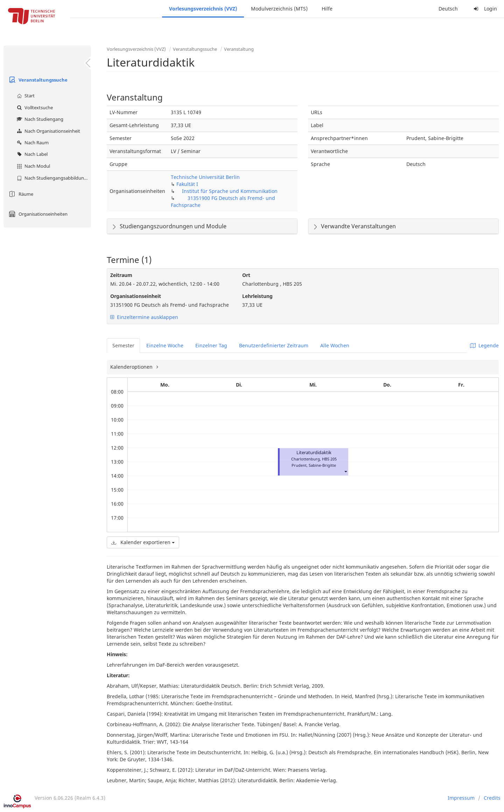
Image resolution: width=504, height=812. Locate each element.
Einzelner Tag (211, 345)
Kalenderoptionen (132, 367)
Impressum (461, 798)
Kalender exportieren (143, 542)
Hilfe (327, 9)
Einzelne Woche (165, 345)
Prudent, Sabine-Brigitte (314, 465)
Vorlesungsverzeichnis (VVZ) (203, 9)
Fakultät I (187, 184)
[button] (345, 471)
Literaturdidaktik (314, 453)
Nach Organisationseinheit (48, 131)
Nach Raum (32, 143)
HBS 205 (329, 459)
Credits (492, 798)
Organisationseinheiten (37, 214)
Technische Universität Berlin (205, 177)
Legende (484, 345)
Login (484, 9)
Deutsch (448, 9)
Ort (246, 275)
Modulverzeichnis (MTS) (279, 9)
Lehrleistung (257, 296)
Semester (123, 345)
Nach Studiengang (39, 119)
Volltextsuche (34, 107)
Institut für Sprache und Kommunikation (230, 191)
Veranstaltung (239, 49)
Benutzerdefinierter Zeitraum (274, 345)
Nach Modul (33, 166)
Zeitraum (121, 275)
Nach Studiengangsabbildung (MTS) (53, 178)
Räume (20, 194)
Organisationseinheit (136, 296)
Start (25, 96)
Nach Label (31, 154)
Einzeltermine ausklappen (144, 317)
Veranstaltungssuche (37, 80)
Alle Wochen (335, 345)
